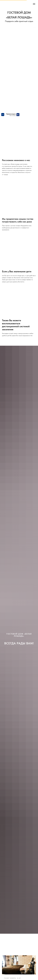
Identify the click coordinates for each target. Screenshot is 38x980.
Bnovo (35, 27)
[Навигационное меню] (34, 4)
